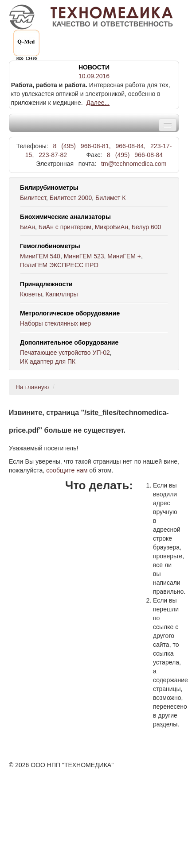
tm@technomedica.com (134, 164)
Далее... (98, 103)
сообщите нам (67, 470)
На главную (32, 387)
